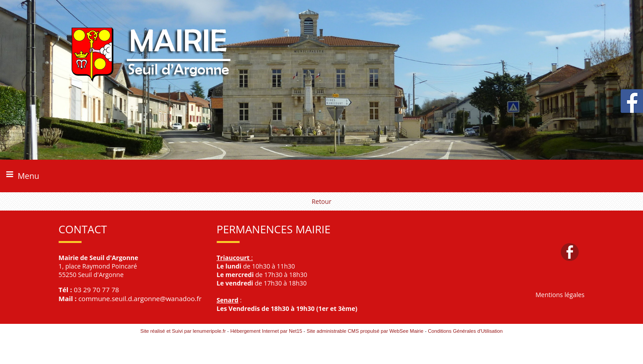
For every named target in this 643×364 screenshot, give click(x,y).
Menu (28, 176)
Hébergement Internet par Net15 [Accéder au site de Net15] (266, 331)
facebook (570, 252)
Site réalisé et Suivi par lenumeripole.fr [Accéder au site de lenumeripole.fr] (183, 331)
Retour (321, 201)
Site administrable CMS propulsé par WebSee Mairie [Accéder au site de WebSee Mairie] (365, 331)
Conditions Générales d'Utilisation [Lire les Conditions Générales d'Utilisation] (465, 331)
